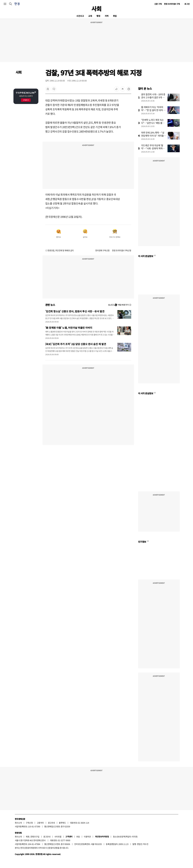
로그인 (187, 4)
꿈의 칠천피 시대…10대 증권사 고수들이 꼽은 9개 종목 (153, 97)
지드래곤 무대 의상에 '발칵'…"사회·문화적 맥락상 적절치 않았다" (153, 148)
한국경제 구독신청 (102, 250)
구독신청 (29, 823)
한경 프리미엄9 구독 (172, 4)
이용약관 (87, 837)
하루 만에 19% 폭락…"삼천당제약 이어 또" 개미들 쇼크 (153, 136)
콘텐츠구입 (35, 837)
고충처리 (40, 823)
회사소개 (18, 823)
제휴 (28, 837)
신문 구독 (158, 4)
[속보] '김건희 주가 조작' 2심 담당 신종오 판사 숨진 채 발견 (76, 344)
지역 (107, 16)
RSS (78, 837)
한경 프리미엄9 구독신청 (122, 250)
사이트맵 (58, 837)
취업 (115, 16)
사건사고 (80, 16)
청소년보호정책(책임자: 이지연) (125, 837)
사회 (96, 9)
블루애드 (62, 823)
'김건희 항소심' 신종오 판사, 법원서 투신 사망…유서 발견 (75, 311)
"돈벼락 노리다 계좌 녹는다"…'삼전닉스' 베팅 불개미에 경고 (153, 123)
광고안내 (51, 823)
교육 (90, 16)
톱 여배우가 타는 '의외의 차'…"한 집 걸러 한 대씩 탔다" (153, 110)
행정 (98, 16)
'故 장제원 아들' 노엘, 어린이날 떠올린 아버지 (69, 328)
